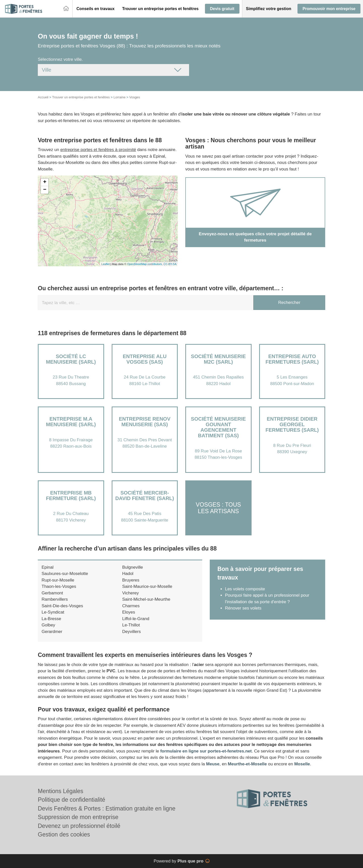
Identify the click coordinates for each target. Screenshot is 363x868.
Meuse (213, 764)
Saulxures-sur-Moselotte (65, 574)
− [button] (45, 190)
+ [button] (45, 182)
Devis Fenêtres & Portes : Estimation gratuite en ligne (107, 808)
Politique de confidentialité (71, 800)
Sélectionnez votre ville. (60, 59)
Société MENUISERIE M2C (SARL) (218, 359)
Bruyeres (131, 580)
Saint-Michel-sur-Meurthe (146, 599)
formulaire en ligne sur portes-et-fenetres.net (206, 751)
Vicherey (131, 593)
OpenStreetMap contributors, (145, 264)
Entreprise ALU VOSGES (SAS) (145, 359)
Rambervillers (55, 599)
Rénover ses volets (243, 608)
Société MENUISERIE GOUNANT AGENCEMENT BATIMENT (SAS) (218, 427)
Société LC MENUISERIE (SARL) (71, 359)
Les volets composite (245, 589)
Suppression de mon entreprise (78, 817)
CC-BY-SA (170, 264)
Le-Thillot (131, 625)
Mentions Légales (60, 791)
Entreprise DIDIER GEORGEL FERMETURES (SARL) (292, 424)
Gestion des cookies (64, 834)
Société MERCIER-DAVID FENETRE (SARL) (145, 496)
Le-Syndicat (53, 612)
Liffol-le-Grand (136, 619)
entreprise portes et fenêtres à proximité (98, 150)
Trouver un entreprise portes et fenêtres (81, 97)
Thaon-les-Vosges (59, 586)
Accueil (43, 97)
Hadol (128, 574)
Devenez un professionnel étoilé (79, 826)
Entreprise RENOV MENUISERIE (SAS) (145, 422)
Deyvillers (132, 632)
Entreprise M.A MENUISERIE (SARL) (71, 422)
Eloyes (129, 612)
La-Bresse (51, 619)
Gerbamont (52, 593)
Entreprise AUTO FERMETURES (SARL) (292, 359)
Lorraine (119, 97)
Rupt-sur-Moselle (58, 580)
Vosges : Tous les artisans (218, 508)
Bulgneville (133, 567)
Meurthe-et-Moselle (247, 764)
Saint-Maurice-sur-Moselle (147, 586)
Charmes (131, 606)
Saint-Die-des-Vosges (62, 606)
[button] (95, 9)
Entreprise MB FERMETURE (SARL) (71, 496)
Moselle (302, 764)
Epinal (48, 567)
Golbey (48, 625)
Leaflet (105, 264)
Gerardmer (52, 632)
